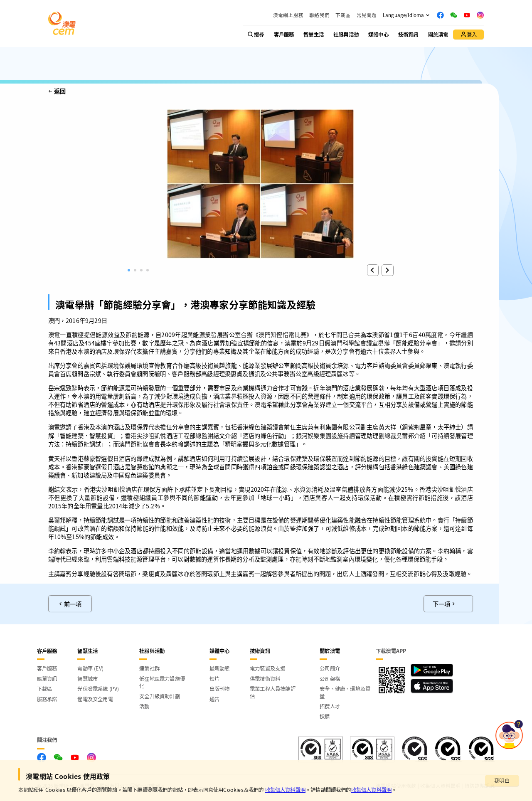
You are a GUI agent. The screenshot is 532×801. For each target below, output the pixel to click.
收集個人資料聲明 (285, 790)
